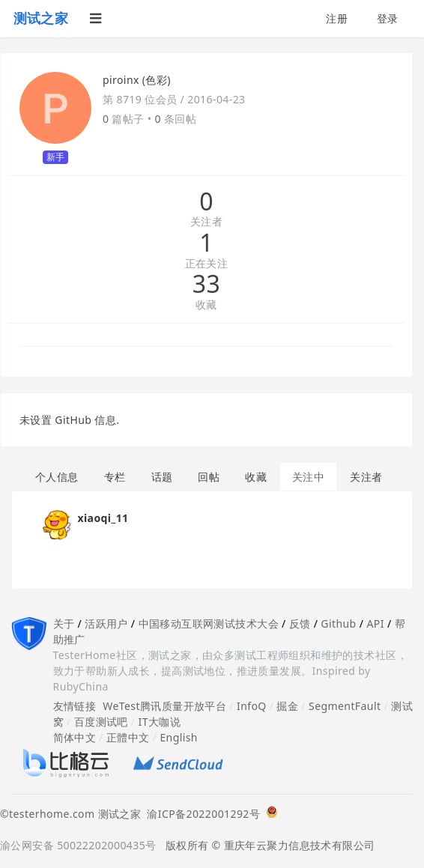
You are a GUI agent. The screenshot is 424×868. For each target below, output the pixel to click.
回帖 (209, 477)
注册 (337, 18)
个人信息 (57, 477)
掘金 (287, 706)
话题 (162, 477)
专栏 (115, 477)
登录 (388, 18)
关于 (64, 623)
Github (338, 623)
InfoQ (252, 706)
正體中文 (128, 737)
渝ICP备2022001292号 (200, 814)
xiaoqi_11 (103, 518)
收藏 (206, 305)
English (179, 737)
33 (206, 284)
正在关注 (207, 264)
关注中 (308, 477)
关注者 (206, 222)
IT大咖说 (160, 722)
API (375, 623)
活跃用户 (106, 623)
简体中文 (75, 737)
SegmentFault (345, 706)
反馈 (300, 623)
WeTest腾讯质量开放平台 (164, 706)
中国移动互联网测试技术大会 (209, 623)
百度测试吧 (101, 722)
